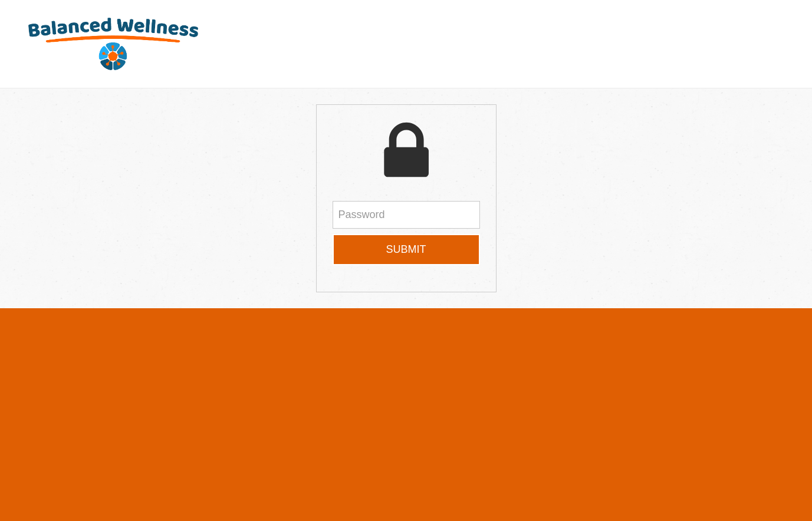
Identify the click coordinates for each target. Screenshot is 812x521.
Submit (406, 249)
